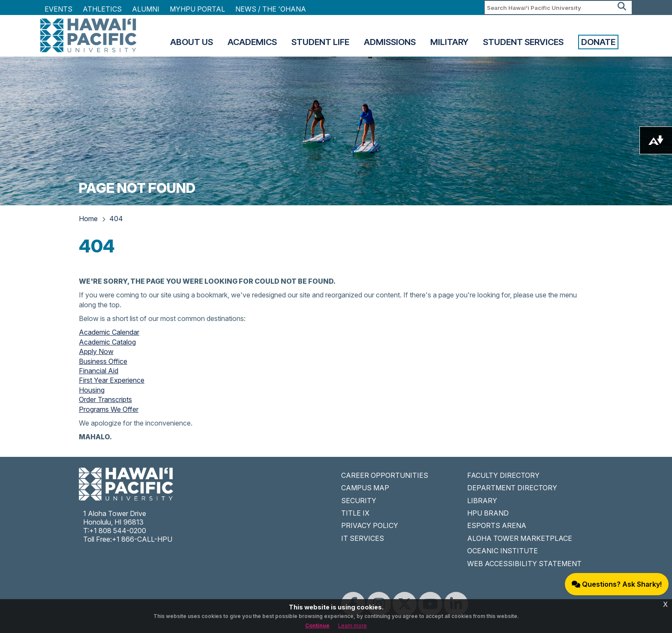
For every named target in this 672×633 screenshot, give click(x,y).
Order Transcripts (105, 399)
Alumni (146, 9)
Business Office (103, 361)
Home (88, 219)
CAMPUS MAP (365, 488)
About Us (192, 42)
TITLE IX (355, 513)
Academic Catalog (107, 342)
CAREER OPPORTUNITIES (385, 475)
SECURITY (359, 501)
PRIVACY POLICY (370, 525)
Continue (317, 625)
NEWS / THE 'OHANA (271, 9)
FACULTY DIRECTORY (503, 475)
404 (116, 219)
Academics (252, 42)
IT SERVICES (363, 538)
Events (58, 9)
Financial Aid (99, 371)
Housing (92, 390)
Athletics (102, 9)
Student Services (523, 42)
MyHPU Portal (197, 9)
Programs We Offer (109, 409)
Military (449, 42)
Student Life (320, 42)
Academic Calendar (109, 332)
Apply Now (96, 351)
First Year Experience (112, 380)
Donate (598, 42)
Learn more (352, 625)
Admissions (390, 42)
